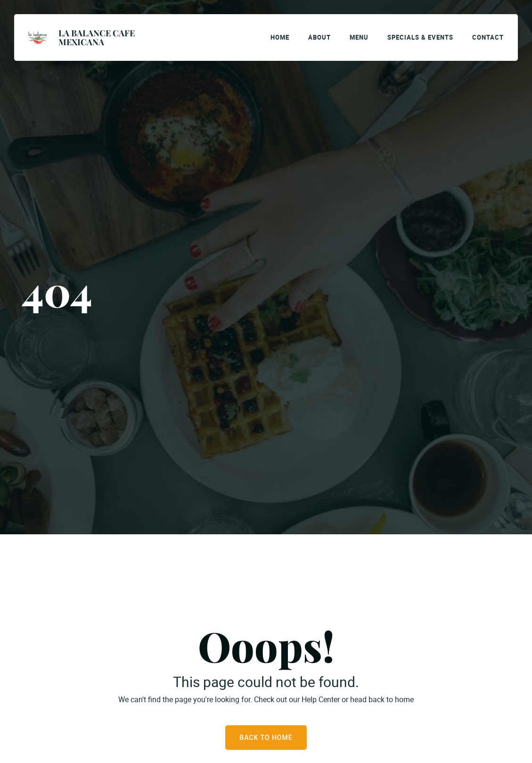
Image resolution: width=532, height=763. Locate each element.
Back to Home (266, 738)
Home (280, 37)
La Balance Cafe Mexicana (97, 37)
